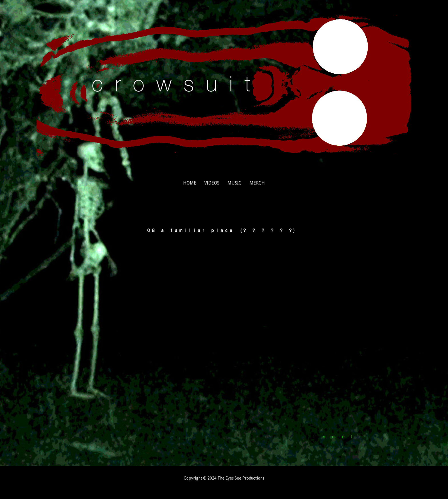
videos (212, 183)
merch (257, 183)
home (190, 183)
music (234, 183)
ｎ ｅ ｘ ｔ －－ (345, 436)
